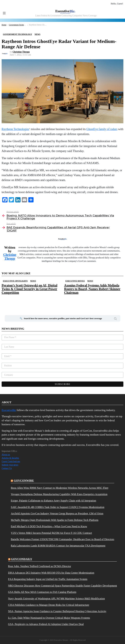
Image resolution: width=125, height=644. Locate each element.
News (33, 281)
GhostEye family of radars (102, 129)
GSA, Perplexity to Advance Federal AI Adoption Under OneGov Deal (46, 624)
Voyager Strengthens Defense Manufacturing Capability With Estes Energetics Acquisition (59, 494)
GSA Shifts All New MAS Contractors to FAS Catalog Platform (42, 592)
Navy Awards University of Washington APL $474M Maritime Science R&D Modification (56, 599)
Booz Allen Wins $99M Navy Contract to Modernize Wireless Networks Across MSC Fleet (59, 488)
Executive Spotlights (15, 281)
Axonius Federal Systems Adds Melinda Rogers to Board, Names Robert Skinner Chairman (92, 289)
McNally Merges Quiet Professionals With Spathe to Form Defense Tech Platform (55, 520)
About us (6, 455)
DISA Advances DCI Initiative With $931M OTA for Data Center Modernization (51, 573)
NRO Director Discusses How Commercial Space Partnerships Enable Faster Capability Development (63, 586)
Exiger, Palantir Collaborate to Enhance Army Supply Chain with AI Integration (53, 501)
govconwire (24, 481)
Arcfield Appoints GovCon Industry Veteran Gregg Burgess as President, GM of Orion (57, 514)
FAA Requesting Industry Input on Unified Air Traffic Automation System (48, 579)
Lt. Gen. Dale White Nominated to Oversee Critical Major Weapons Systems (49, 618)
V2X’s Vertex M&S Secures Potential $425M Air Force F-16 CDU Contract (51, 533)
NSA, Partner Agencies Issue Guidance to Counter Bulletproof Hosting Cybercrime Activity (57, 611)
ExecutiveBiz (9, 410)
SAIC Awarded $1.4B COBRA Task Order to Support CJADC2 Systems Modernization (58, 507)
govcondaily (22, 559)
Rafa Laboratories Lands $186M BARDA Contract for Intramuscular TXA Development (58, 546)
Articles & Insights (10, 458)
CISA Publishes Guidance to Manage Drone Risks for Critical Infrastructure (49, 605)
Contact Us (7, 468)
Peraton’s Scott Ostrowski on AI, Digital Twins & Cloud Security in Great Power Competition (29, 289)
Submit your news (10, 465)
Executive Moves (75, 281)
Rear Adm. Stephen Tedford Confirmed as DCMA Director (40, 566)
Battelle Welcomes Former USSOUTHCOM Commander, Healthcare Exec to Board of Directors (62, 539)
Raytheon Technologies (15, 129)
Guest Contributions (11, 461)
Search (115, 319)
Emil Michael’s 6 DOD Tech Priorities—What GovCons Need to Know (49, 526)
